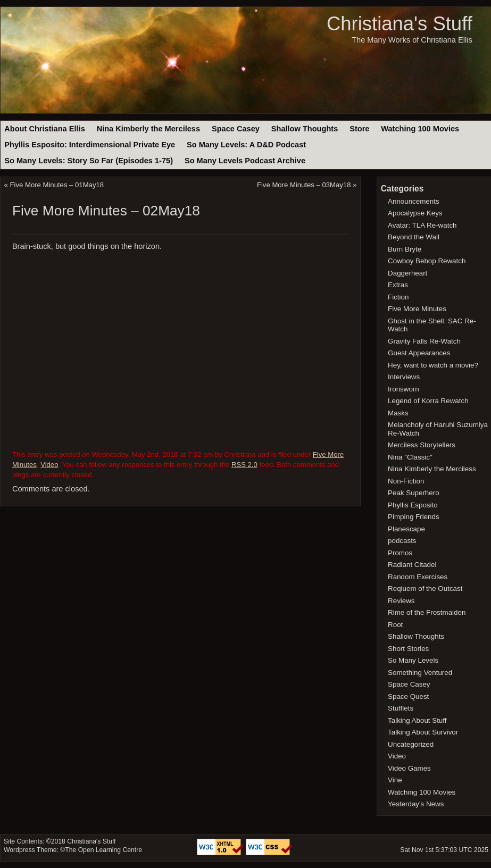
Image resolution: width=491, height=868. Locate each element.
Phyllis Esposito (413, 505)
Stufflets (401, 708)
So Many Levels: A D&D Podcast (246, 145)
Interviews (404, 377)
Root (395, 625)
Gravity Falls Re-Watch (424, 341)
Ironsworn (403, 389)
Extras (398, 285)
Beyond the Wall (414, 237)
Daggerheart (407, 273)
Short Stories (408, 649)
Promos (400, 553)
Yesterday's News (416, 804)
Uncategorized (411, 744)
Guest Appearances (419, 353)
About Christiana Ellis (44, 129)
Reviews (401, 601)
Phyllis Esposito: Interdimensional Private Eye (90, 145)
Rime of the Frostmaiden (427, 612)
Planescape (406, 529)
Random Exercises (418, 577)
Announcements (414, 201)
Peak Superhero (414, 493)
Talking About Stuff (417, 720)
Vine (395, 780)
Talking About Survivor (423, 732)
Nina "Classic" (410, 457)
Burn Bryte (405, 249)
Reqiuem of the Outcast (425, 589)
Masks (398, 413)
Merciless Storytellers (422, 445)
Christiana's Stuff (400, 24)
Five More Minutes (417, 309)
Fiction (398, 297)
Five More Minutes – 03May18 (304, 185)
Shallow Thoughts (305, 129)
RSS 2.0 (244, 465)
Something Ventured (420, 673)
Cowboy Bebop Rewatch (427, 261)
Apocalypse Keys (415, 213)
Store (359, 129)
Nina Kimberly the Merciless (148, 129)
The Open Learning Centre (103, 850)
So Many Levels (413, 660)
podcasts (402, 541)
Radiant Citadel (412, 565)
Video (49, 465)
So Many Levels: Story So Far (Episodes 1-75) (89, 161)
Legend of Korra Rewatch (428, 401)
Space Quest (408, 696)
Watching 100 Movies (420, 129)
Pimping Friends (414, 517)
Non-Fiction (406, 481)
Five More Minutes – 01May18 (57, 185)
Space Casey (236, 129)
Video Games (409, 768)
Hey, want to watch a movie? (433, 365)
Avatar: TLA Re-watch (422, 225)
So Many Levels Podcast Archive (245, 161)
